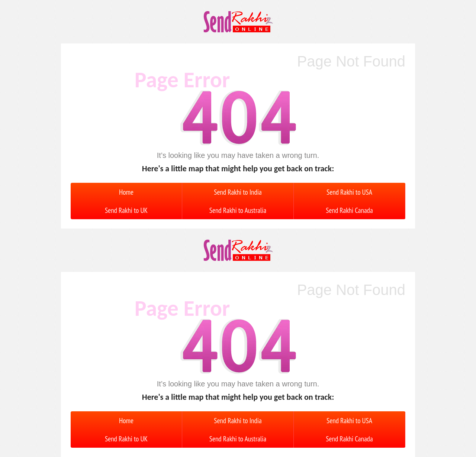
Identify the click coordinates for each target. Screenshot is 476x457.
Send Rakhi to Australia (238, 210)
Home (126, 192)
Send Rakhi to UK (126, 210)
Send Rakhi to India (238, 192)
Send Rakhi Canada (349, 210)
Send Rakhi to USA (349, 192)
